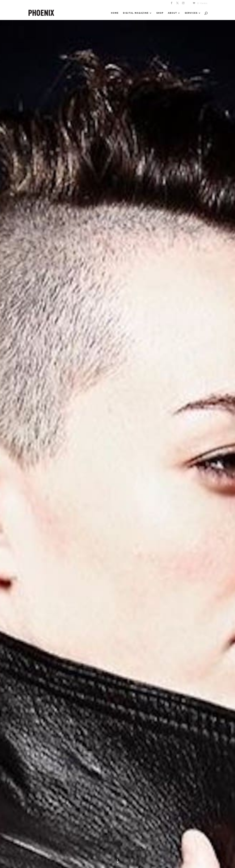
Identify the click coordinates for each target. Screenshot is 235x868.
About (172, 13)
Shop (160, 13)
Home (115, 13)
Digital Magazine (136, 13)
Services (191, 13)
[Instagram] (184, 4)
